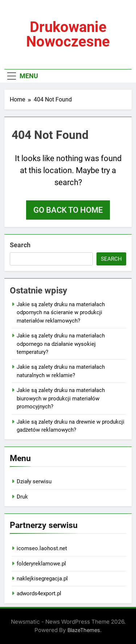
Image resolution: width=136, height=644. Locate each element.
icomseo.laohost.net (42, 548)
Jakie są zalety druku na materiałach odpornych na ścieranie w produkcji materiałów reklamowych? (61, 313)
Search (20, 245)
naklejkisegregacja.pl (42, 579)
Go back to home (68, 210)
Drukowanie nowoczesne (68, 34)
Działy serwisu (34, 481)
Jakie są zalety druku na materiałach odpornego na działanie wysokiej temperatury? (61, 344)
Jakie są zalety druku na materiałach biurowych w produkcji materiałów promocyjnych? (61, 398)
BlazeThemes (84, 630)
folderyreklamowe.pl (41, 564)
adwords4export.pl (39, 593)
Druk (22, 497)
